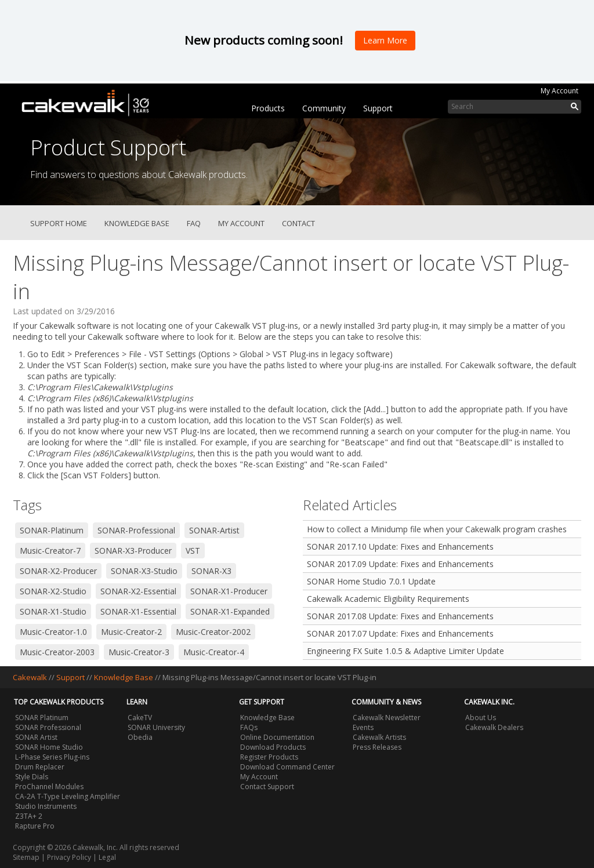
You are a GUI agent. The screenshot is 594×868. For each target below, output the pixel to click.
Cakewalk (30, 677)
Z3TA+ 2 (29, 816)
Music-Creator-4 (214, 652)
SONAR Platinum (42, 718)
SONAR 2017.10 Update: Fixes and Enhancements (400, 546)
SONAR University (156, 727)
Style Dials (32, 777)
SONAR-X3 (211, 571)
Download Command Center (287, 767)
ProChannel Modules (49, 787)
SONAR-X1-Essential (138, 611)
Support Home (59, 223)
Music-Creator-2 (131, 632)
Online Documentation (277, 737)
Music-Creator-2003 (57, 652)
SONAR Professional (48, 727)
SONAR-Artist (214, 530)
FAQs (249, 727)
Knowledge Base (137, 223)
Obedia (140, 737)
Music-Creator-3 (139, 652)
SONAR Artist (36, 737)
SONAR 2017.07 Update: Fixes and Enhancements (400, 633)
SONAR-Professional (136, 530)
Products (268, 108)
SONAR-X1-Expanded (230, 611)
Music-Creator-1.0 (53, 632)
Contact (298, 223)
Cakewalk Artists (379, 737)
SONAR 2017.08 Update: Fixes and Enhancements (400, 616)
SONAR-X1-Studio (53, 611)
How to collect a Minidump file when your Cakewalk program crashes (437, 529)
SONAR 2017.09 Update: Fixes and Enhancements (400, 564)
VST (193, 551)
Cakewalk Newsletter (387, 718)
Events (363, 727)
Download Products (273, 747)
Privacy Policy (69, 857)
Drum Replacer (40, 767)
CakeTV (140, 718)
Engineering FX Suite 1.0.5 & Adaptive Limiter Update (405, 651)
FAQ (194, 223)
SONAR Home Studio (49, 747)
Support (378, 108)
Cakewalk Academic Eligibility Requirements (388, 599)
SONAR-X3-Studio (144, 571)
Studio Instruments (46, 806)
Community (324, 108)
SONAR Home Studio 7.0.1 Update (371, 581)
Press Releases (377, 747)
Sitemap (26, 857)
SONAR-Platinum (52, 530)
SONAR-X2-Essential (138, 591)
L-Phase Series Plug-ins (52, 757)
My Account (559, 91)
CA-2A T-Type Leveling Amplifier (68, 796)
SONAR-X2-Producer (58, 571)
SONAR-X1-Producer (229, 591)
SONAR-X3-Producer (133, 551)
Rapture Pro (35, 826)
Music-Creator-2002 (213, 632)
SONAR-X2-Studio (53, 591)
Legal (107, 857)
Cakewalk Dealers (494, 727)
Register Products (269, 757)
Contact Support (267, 787)
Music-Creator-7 (50, 551)
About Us (481, 718)
